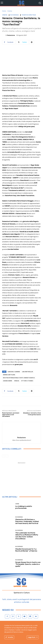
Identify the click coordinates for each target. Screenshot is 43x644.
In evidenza (14, 15)
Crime (17, 504)
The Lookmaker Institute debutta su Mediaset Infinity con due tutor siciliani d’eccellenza (27, 536)
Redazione (11, 35)
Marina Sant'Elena (9, 375)
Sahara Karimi (8, 381)
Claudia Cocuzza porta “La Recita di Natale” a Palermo (26, 550)
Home (4, 11)
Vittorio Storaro (27, 381)
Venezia (17, 381)
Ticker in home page (29, 15)
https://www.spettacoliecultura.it (22, 440)
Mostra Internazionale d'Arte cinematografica (19, 378)
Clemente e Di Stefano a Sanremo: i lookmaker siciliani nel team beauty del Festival (27, 521)
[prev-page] (4, 456)
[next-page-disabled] (7, 456)
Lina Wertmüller (27, 372)
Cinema (10, 11)
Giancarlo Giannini (14, 372)
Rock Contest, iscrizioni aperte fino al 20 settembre (11, 415)
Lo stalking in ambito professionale (24, 507)
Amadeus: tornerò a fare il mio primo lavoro (32, 414)
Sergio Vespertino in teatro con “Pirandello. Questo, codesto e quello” (28, 564)
